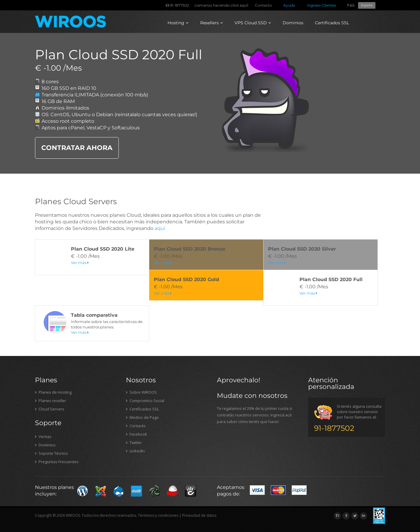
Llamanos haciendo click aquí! (221, 5)
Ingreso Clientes (321, 5)
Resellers (211, 23)
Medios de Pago (142, 417)
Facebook (137, 434)
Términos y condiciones (158, 515)
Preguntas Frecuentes (57, 462)
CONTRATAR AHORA (77, 148)
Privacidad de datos (199, 515)
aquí (160, 228)
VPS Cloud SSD (253, 23)
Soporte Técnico (51, 453)
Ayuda (289, 5)
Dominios (293, 23)
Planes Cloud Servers (76, 201)
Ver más (80, 263)
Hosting (178, 23)
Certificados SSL (332, 23)
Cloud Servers (50, 409)
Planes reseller (51, 401)
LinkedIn (135, 451)
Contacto (263, 5)
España (367, 5)
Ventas (43, 436)
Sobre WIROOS (141, 392)
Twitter (134, 442)
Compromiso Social (145, 401)
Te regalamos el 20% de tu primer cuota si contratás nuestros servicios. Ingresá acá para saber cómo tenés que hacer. (255, 415)
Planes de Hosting (53, 392)
